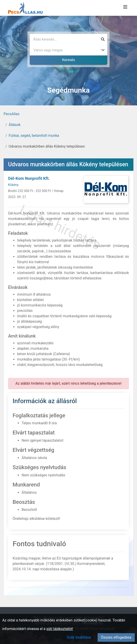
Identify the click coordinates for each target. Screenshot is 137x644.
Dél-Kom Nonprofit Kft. (29, 178)
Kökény (13, 185)
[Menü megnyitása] (125, 7)
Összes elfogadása (116, 637)
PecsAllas (11, 114)
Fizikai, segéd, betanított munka (34, 136)
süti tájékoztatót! (60, 629)
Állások (15, 125)
